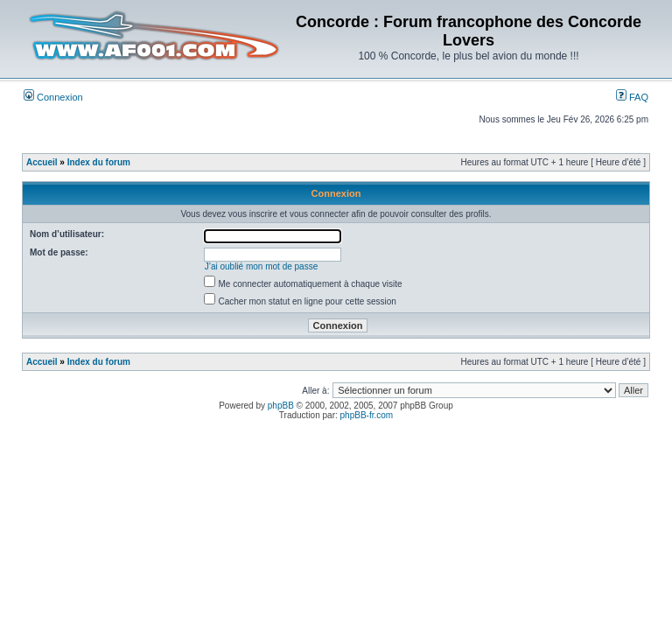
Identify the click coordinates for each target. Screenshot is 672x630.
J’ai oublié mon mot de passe (262, 266)
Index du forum (99, 162)
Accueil (42, 162)
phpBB (281, 406)
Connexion (53, 97)
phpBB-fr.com (367, 415)
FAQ (632, 97)
